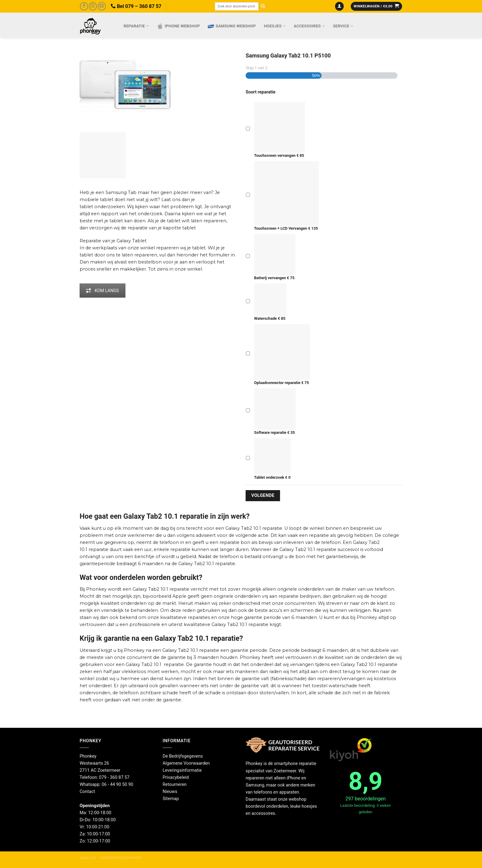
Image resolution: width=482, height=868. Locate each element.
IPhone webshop (179, 26)
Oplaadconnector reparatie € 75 (282, 355)
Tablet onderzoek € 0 (273, 459)
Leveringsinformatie (182, 770)
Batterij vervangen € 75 (275, 257)
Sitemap (171, 799)
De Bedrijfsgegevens (183, 756)
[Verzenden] (263, 6)
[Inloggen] (340, 6)
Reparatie (136, 26)
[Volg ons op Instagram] (93, 6)
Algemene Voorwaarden (186, 763)
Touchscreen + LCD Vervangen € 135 (286, 196)
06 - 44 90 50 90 (118, 785)
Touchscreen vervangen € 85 (280, 130)
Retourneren (175, 785)
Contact (87, 792)
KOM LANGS (103, 291)
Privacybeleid (176, 777)
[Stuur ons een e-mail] (102, 6)
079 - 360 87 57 (114, 777)
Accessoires (309, 26)
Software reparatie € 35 (275, 412)
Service (343, 26)
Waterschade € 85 (270, 302)
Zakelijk (88, 858)
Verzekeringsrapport (120, 858)
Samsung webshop (232, 26)
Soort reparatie (261, 92)
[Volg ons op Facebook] (84, 6)
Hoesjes (275, 26)
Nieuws (170, 792)
